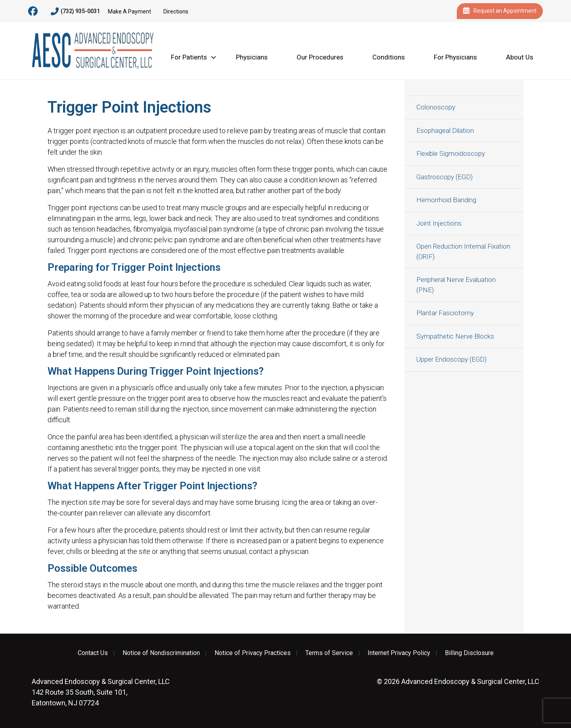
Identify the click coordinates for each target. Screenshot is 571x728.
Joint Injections (439, 223)
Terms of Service (329, 653)
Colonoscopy (436, 107)
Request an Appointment (500, 11)
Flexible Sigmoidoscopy (451, 153)
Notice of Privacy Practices (253, 653)
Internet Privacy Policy (399, 653)
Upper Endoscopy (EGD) (451, 359)
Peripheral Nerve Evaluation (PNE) (456, 285)
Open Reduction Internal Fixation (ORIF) (463, 251)
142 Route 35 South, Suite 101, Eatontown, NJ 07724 (101, 692)
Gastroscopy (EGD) (445, 177)
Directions (176, 11)
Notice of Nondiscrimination (161, 653)
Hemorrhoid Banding (446, 200)
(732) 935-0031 (75, 11)
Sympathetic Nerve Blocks (455, 336)
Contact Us (93, 653)
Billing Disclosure (469, 653)
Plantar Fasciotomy (445, 313)
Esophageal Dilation (445, 130)
